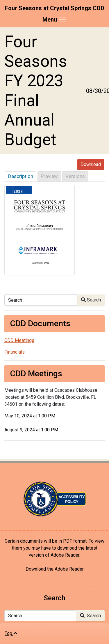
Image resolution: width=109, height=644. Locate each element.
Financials (15, 352)
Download (91, 164)
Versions (75, 176)
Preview (49, 176)
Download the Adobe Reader (55, 569)
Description (21, 176)
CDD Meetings (19, 340)
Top (11, 633)
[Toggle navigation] (55, 20)
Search (91, 300)
